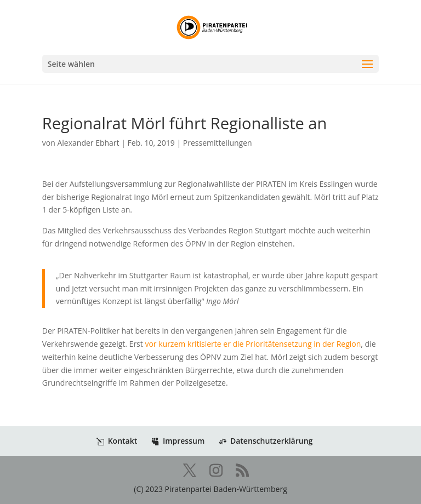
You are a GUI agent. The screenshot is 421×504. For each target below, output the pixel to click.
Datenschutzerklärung (266, 441)
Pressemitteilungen (218, 143)
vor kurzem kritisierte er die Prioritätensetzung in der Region (252, 344)
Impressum (178, 441)
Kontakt (117, 441)
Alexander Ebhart (88, 143)
